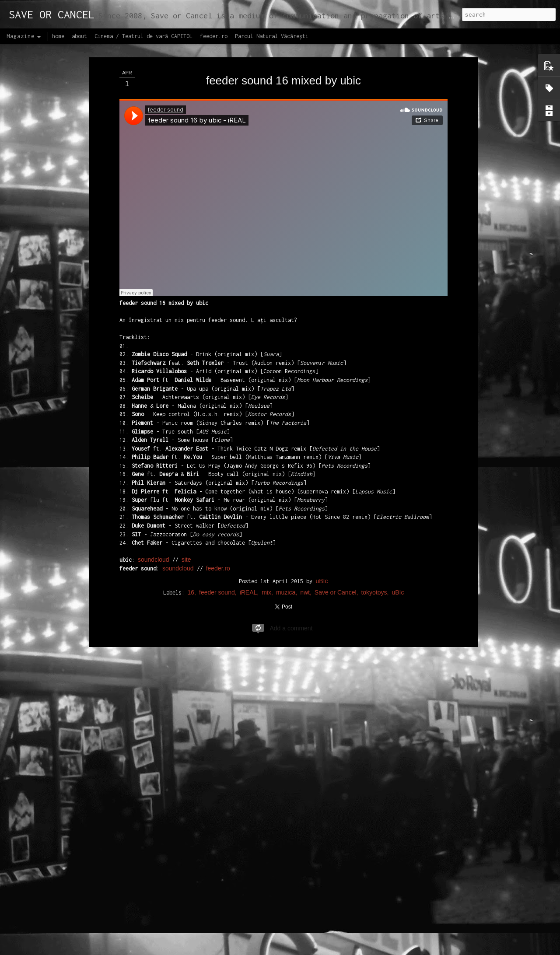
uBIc (322, 581)
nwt (305, 592)
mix (266, 592)
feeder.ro (218, 568)
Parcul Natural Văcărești (272, 36)
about (79, 36)
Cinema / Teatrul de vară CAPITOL (143, 36)
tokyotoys (374, 592)
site (186, 560)
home (58, 36)
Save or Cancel (336, 592)
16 (191, 592)
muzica (286, 592)
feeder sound (217, 592)
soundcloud (154, 560)
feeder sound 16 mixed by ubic (283, 80)
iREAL (248, 592)
